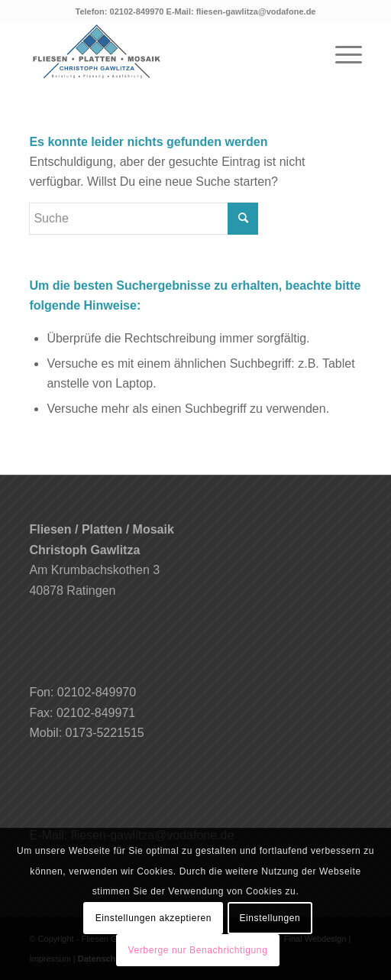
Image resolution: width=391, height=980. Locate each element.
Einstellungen (270, 918)
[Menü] (341, 53)
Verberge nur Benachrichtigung (198, 950)
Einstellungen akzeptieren (153, 918)
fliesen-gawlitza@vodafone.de (256, 11)
